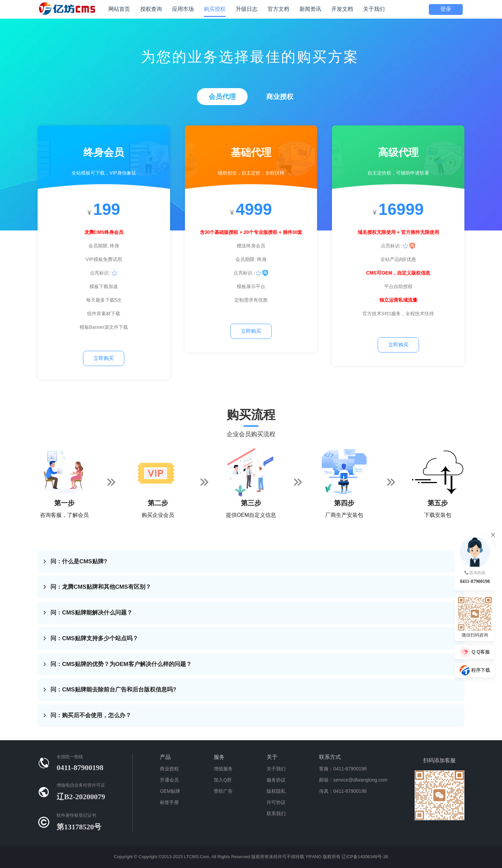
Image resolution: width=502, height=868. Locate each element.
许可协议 (276, 802)
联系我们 (276, 813)
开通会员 (169, 780)
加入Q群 (223, 780)
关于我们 (276, 769)
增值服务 (223, 769)
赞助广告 (223, 791)
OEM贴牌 (170, 791)
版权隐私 (276, 791)
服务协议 (276, 780)
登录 (446, 9)
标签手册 (169, 802)
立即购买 (104, 358)
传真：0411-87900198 (343, 791)
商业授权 (169, 769)
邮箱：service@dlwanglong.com (353, 780)
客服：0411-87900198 (343, 769)
